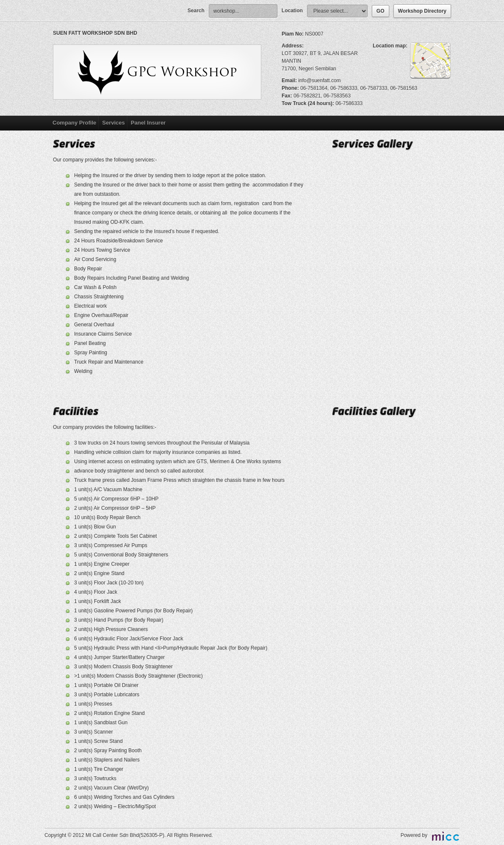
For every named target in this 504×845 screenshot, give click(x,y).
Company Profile (74, 123)
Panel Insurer (148, 123)
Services (114, 123)
